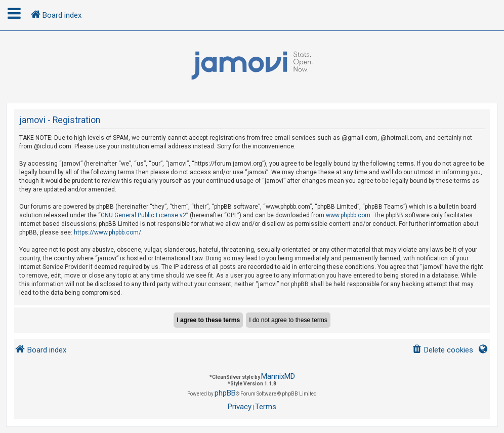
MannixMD (278, 376)
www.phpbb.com (348, 215)
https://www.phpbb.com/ (108, 232)
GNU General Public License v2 (143, 215)
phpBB (225, 393)
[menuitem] (443, 350)
